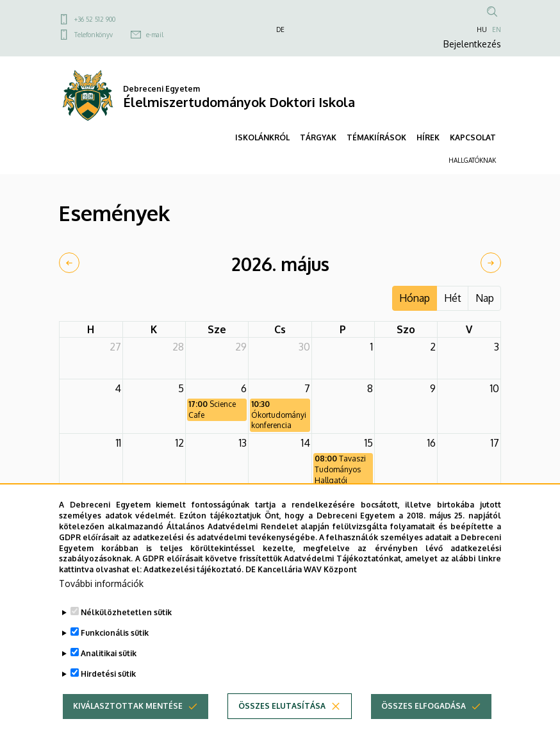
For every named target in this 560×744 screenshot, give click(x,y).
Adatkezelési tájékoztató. (194, 591)
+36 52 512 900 (95, 19)
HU (482, 29)
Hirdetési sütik (108, 695)
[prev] (69, 263)
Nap (485, 298)
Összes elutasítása (282, 727)
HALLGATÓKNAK (472, 160)
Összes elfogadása (424, 727)
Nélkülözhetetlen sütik (126, 633)
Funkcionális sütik (115, 654)
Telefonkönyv (94, 35)
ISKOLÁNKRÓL (262, 137)
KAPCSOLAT (473, 137)
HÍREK (428, 137)
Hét (453, 298)
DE (280, 29)
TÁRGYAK (318, 137)
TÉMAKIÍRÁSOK (376, 137)
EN (497, 29)
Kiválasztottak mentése (128, 727)
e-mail (155, 35)
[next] (491, 263)
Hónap (415, 298)
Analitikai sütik (109, 674)
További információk (101, 605)
